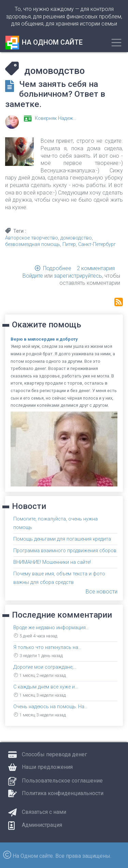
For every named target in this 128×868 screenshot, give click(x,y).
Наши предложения (47, 767)
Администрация (42, 825)
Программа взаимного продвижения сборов (65, 551)
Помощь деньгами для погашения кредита (62, 539)
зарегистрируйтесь (78, 276)
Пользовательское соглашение (62, 781)
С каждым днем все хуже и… (46, 687)
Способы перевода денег (54, 754)
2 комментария (96, 268)
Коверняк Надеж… (55, 118)
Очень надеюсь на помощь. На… (50, 707)
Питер (69, 244)
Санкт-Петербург (97, 244)
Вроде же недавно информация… (51, 628)
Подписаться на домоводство (119, 302)
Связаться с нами (44, 812)
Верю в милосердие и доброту (44, 339)
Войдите (33, 276)
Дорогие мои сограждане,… (45, 667)
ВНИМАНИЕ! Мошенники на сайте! (52, 562)
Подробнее (57, 268)
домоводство (76, 238)
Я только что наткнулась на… (47, 647)
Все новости (102, 592)
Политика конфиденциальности (63, 793)
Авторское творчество (32, 238)
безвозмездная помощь (33, 244)
